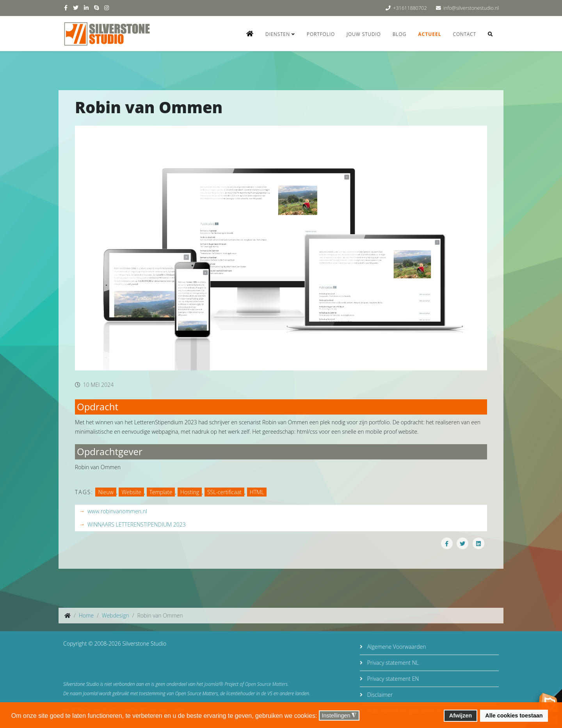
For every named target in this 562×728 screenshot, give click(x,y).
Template (161, 492)
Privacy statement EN (392, 679)
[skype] (96, 8)
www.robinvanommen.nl (117, 511)
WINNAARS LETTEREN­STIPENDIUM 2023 (137, 524)
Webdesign (116, 615)
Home (86, 615)
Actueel (430, 34)
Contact (464, 34)
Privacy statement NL (392, 663)
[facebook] (66, 8)
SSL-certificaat (224, 492)
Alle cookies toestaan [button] (514, 716)
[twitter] (76, 8)
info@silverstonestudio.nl (471, 8)
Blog (400, 34)
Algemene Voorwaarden (396, 647)
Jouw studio (364, 34)
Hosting (190, 492)
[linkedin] (86, 8)
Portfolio (321, 34)
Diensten (278, 34)
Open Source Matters (267, 684)
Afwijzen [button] (461, 716)
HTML (257, 492)
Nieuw (106, 492)
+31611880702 (410, 8)
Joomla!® (214, 684)
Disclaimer (379, 695)
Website (131, 492)
